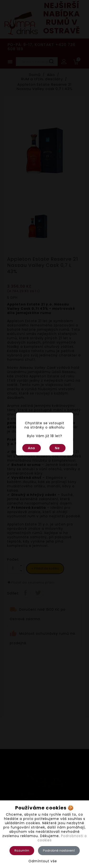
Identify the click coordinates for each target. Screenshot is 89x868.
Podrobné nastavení (59, 851)
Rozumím (22, 851)
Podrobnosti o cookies (62, 838)
